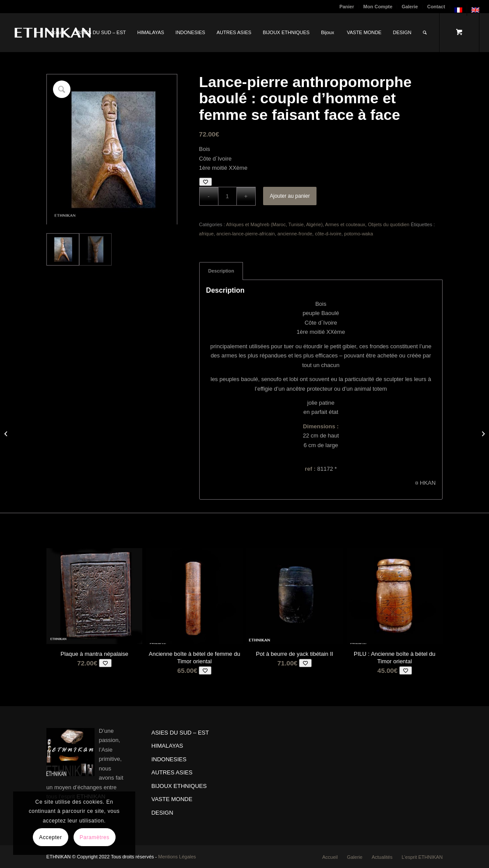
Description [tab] (221, 271)
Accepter (50, 837)
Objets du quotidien (389, 224)
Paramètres (95, 837)
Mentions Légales (177, 857)
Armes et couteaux (345, 224)
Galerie (410, 7)
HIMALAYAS (167, 746)
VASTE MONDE (172, 799)
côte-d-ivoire (328, 234)
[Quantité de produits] (227, 196)
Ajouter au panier (290, 196)
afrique (207, 234)
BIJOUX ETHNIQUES (179, 786)
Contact (436, 7)
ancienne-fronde (295, 234)
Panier (347, 7)
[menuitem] (347, 7)
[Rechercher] (425, 32)
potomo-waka (359, 234)
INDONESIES (169, 759)
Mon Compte (378, 7)
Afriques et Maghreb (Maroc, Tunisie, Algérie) (274, 224)
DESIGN (162, 813)
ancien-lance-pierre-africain (245, 234)
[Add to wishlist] (206, 182)
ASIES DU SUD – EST (180, 733)
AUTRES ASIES (172, 772)
